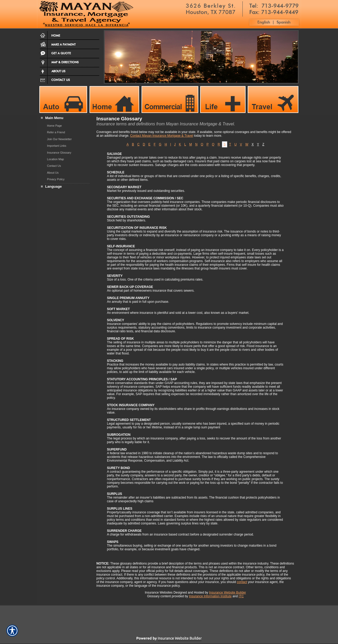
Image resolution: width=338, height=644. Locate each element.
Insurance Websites (159, 593)
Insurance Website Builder (228, 593)
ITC (241, 596)
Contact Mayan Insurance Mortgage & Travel (162, 136)
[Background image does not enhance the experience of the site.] (63, 118)
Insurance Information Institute (210, 596)
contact (242, 582)
